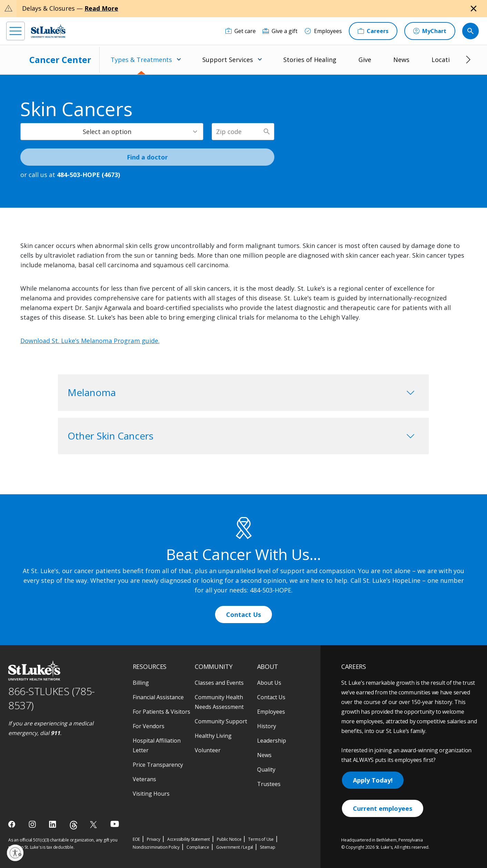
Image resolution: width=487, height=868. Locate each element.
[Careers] (373, 31)
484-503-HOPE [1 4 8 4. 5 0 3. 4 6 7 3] (271, 590)
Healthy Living (213, 736)
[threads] (74, 825)
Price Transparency (158, 765)
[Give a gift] (280, 31)
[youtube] (115, 824)
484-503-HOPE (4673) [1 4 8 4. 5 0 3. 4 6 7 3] (88, 175)
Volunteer (208, 750)
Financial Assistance (158, 697)
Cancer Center (60, 60)
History (267, 726)
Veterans (144, 779)
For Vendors (149, 726)
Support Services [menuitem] (228, 60)
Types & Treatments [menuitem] (141, 60)
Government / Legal (235, 847)
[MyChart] (430, 31)
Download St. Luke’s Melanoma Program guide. (90, 341)
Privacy (154, 839)
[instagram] (33, 824)
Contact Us (243, 614)
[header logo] (48, 31)
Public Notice (229, 839)
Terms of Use (261, 839)
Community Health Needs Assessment (219, 702)
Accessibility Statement (189, 839)
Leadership (272, 741)
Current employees (383, 808)
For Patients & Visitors (161, 712)
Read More (101, 8)
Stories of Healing (310, 60)
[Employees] (323, 31)
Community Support (221, 721)
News (401, 60)
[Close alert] (474, 9)
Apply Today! (373, 780)
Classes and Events (219, 683)
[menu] (16, 31)
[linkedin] (53, 824)
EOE (136, 839)
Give (365, 60)
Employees (271, 712)
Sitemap (268, 847)
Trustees (269, 784)
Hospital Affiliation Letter (157, 745)
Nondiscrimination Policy (156, 847)
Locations (446, 60)
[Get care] (241, 31)
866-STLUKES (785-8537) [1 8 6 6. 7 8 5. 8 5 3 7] (52, 698)
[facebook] (13, 824)
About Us (269, 683)
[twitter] (94, 824)
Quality (266, 769)
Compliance (198, 847)
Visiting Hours (151, 794)
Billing (141, 683)
